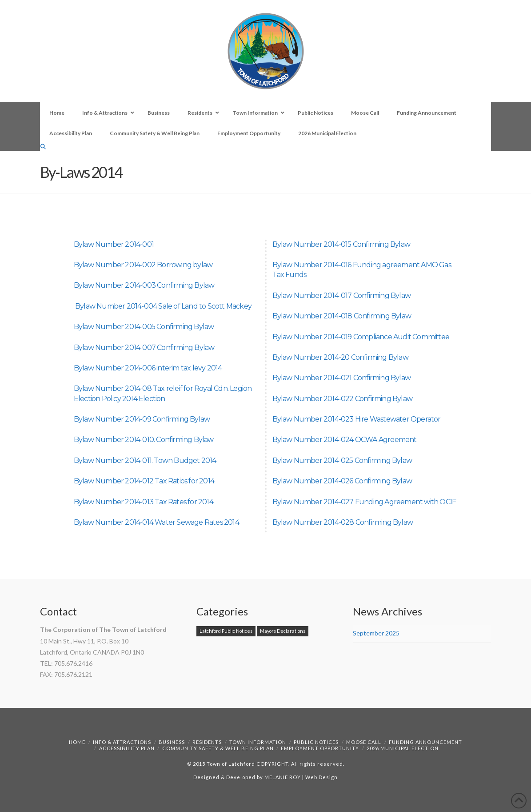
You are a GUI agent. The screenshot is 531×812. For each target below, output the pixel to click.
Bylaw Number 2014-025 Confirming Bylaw (342, 460)
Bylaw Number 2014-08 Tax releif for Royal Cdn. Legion (163, 388)
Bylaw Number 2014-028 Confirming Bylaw (343, 522)
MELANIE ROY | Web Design (301, 777)
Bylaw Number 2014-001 (114, 244)
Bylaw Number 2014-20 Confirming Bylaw (340, 357)
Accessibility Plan (127, 748)
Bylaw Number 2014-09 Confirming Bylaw (142, 419)
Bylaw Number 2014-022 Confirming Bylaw (343, 399)
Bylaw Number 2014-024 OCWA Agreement (345, 440)
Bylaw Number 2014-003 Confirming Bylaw (144, 285)
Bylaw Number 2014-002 (115, 265)
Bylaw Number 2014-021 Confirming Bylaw (342, 378)
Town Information (258, 742)
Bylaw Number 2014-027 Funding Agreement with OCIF (364, 502)
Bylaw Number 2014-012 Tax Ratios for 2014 (144, 481)
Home (77, 742)
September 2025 (376, 633)
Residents (207, 742)
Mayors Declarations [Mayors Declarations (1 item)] (283, 631)
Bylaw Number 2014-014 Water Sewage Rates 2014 (156, 522)
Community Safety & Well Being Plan (218, 748)
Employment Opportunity (320, 748)
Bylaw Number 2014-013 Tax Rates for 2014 (144, 502)
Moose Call (364, 742)
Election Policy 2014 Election (120, 399)
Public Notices (316, 742)
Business (172, 742)
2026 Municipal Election (403, 748)
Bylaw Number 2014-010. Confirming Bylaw (144, 440)
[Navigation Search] (44, 147)
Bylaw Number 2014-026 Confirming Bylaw (342, 481)
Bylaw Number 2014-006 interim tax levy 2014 (148, 368)
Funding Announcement (425, 742)
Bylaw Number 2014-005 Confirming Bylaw (144, 327)
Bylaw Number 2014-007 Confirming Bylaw (144, 348)
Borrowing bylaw (185, 265)
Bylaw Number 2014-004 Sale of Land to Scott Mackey (163, 306)
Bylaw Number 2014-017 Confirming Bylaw (342, 295)
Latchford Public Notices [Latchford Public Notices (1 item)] (226, 631)
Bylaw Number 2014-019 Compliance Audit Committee (361, 337)
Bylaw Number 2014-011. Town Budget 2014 (145, 460)
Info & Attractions (122, 742)
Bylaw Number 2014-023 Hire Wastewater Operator (357, 419)
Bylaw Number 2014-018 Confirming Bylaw (342, 316)
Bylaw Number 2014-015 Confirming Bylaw (341, 244)
